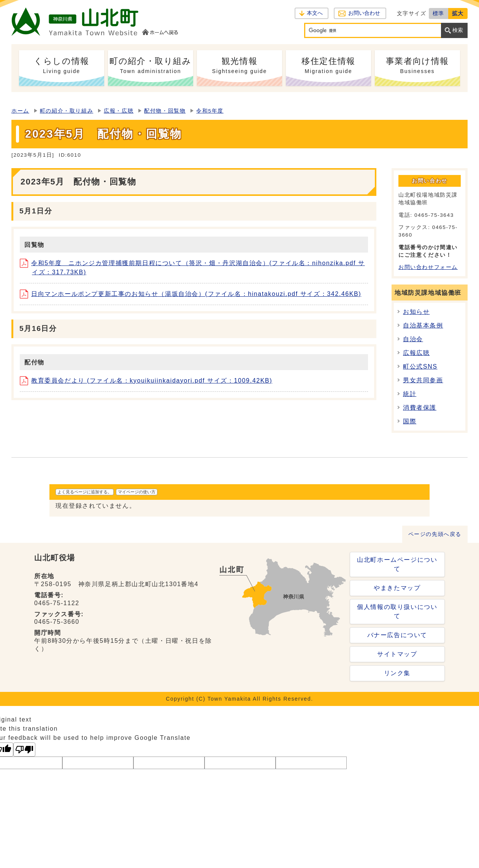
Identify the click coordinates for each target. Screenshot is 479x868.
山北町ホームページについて (397, 564)
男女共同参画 (423, 380)
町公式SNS (420, 366)
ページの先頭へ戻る (435, 534)
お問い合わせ (364, 13)
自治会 (413, 339)
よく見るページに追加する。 (85, 492)
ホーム (20, 111)
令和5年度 (210, 111)
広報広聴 (416, 353)
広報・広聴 (119, 111)
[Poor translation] (24, 750)
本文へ (315, 13)
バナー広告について (397, 635)
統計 (410, 394)
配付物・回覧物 (165, 111)
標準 (439, 13)
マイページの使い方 (137, 492)
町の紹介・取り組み (67, 111)
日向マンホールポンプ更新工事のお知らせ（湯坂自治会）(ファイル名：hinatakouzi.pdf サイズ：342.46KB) (190, 294)
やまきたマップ (397, 588)
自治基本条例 (423, 325)
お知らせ (416, 312)
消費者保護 (420, 408)
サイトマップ (397, 654)
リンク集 (397, 673)
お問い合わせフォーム (428, 267)
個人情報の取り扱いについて (397, 611)
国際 (410, 421)
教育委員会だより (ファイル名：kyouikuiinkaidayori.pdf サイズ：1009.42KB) (146, 381)
